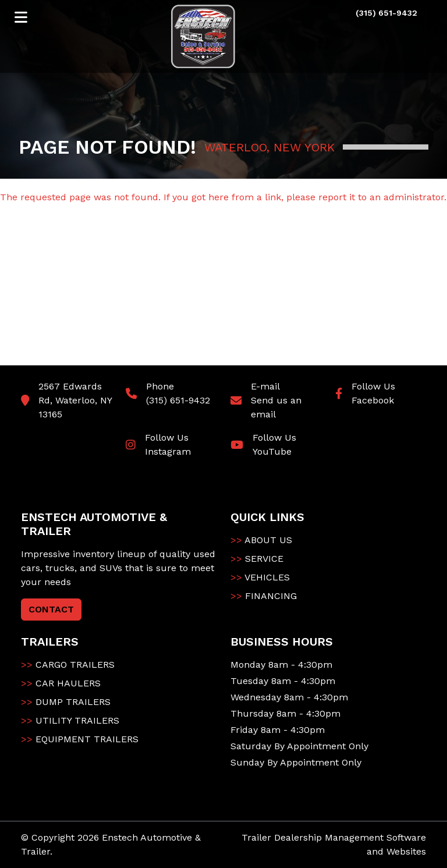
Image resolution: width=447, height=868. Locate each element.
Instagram (168, 451)
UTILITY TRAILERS (70, 720)
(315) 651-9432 (178, 400)
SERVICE (257, 559)
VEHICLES (260, 577)
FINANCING (264, 596)
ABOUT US (261, 540)
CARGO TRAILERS (68, 665)
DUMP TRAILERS (66, 702)
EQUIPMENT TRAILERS (80, 739)
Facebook (373, 400)
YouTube (272, 451)
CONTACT (51, 609)
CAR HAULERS (61, 683)
